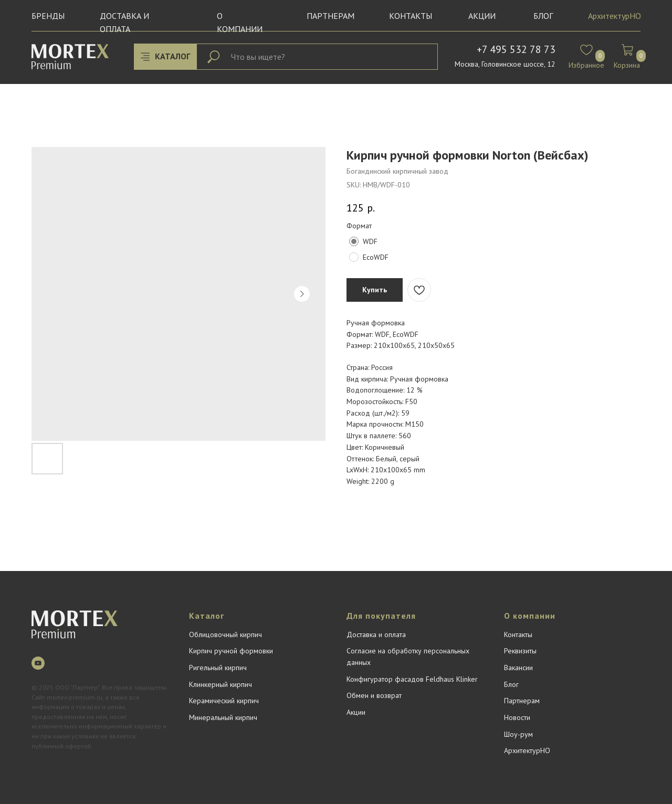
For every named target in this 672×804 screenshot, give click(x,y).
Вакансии (518, 668)
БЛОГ (543, 16)
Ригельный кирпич (218, 668)
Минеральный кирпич (223, 717)
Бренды (48, 16)
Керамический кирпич (224, 701)
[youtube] (38, 663)
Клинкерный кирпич (220, 684)
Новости (517, 717)
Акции (482, 16)
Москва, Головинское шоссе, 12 (505, 64)
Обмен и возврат (374, 695)
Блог (511, 684)
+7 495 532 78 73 (516, 49)
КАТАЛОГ (172, 56)
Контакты (411, 16)
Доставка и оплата (376, 634)
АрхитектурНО (615, 16)
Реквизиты (520, 651)
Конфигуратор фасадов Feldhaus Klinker (412, 679)
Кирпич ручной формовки (231, 651)
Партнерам (330, 16)
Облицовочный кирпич (225, 634)
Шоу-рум (518, 734)
